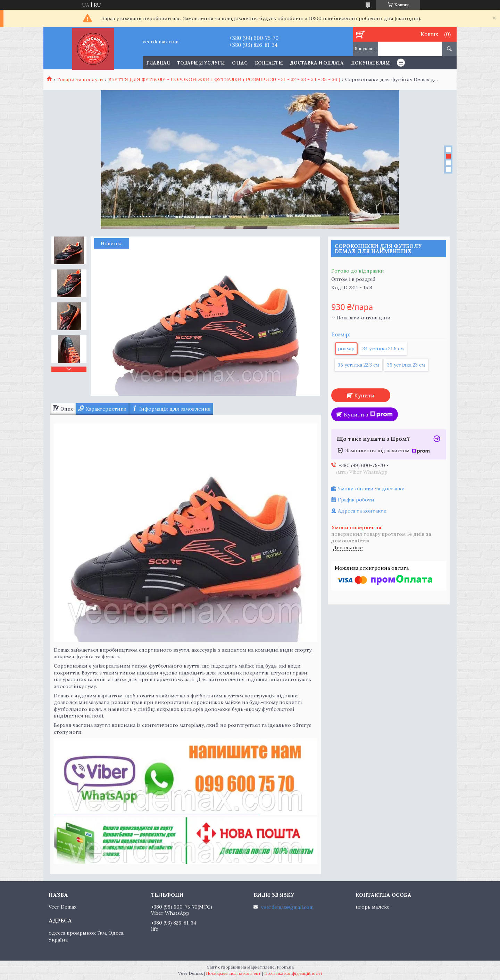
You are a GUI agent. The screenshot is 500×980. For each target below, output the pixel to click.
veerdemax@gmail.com (287, 907)
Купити (364, 395)
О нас (240, 63)
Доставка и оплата (317, 63)
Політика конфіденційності (293, 973)
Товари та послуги (80, 79)
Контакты (269, 63)
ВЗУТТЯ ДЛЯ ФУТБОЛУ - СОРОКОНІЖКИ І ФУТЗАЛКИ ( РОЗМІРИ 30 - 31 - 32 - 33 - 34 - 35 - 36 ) (224, 79)
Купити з (368, 414)
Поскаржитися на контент (234, 973)
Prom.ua (285, 967)
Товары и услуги (201, 63)
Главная (158, 63)
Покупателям (370, 63)
